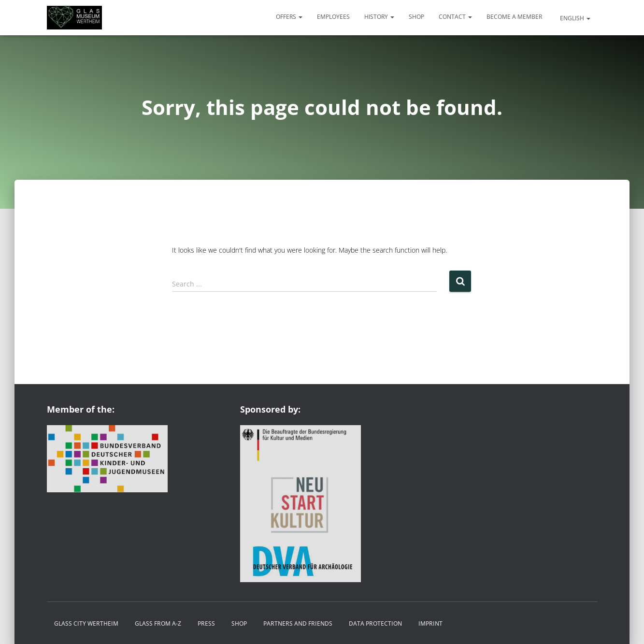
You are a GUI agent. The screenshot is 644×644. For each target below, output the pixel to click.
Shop (416, 17)
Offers (289, 17)
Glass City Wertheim (86, 623)
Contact (455, 17)
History (379, 17)
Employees (333, 17)
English (574, 18)
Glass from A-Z (158, 623)
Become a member (514, 17)
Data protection (375, 623)
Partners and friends (298, 623)
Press (206, 623)
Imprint (430, 623)
